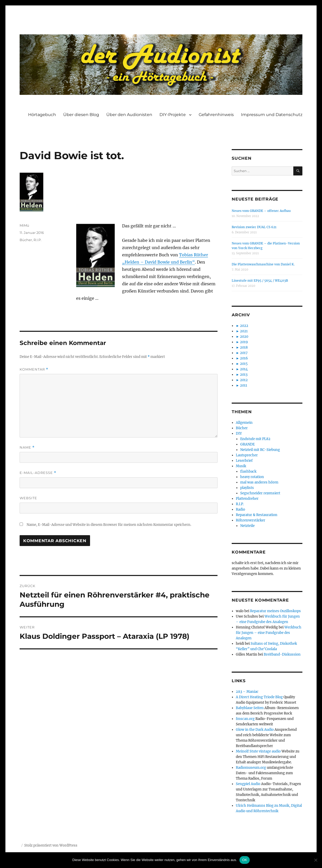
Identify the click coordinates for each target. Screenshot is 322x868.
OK (244, 860)
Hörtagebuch (42, 115)
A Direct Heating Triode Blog (259, 697)
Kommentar (34, 369)
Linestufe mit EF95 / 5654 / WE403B (260, 281)
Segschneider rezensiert (260, 493)
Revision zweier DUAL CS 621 (254, 227)
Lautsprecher (247, 455)
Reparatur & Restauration (257, 515)
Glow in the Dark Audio (255, 730)
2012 (244, 380)
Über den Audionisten (129, 115)
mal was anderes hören (259, 482)
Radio (240, 509)
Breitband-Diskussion (282, 654)
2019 (244, 342)
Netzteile (247, 526)
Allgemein (244, 423)
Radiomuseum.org (251, 768)
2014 (244, 369)
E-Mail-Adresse (38, 473)
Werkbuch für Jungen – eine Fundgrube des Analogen (269, 633)
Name (27, 447)
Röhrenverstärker (251, 520)
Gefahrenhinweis (216, 115)
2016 (244, 358)
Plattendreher (247, 499)
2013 (244, 375)
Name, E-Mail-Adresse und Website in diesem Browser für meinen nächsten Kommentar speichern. (109, 525)
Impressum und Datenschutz (272, 115)
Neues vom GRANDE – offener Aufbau (261, 211)
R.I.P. (38, 240)
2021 (244, 331)
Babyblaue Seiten (250, 708)
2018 (244, 347)
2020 (244, 337)
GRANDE (247, 444)
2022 (244, 326)
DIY (239, 433)
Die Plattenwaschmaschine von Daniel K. (263, 264)
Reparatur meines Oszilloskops (275, 611)
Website (28, 498)
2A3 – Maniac (247, 692)
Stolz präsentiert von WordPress (51, 845)
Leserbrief (244, 461)
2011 (244, 385)
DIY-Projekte (173, 115)
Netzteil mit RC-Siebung (260, 450)
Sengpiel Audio (248, 784)
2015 (244, 364)
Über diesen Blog (81, 115)
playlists (247, 488)
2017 (244, 353)
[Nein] (316, 860)
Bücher (26, 240)
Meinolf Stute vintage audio (258, 751)
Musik (241, 466)
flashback (248, 471)
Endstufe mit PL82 (255, 439)
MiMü (24, 225)
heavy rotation (252, 477)
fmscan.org (245, 719)
